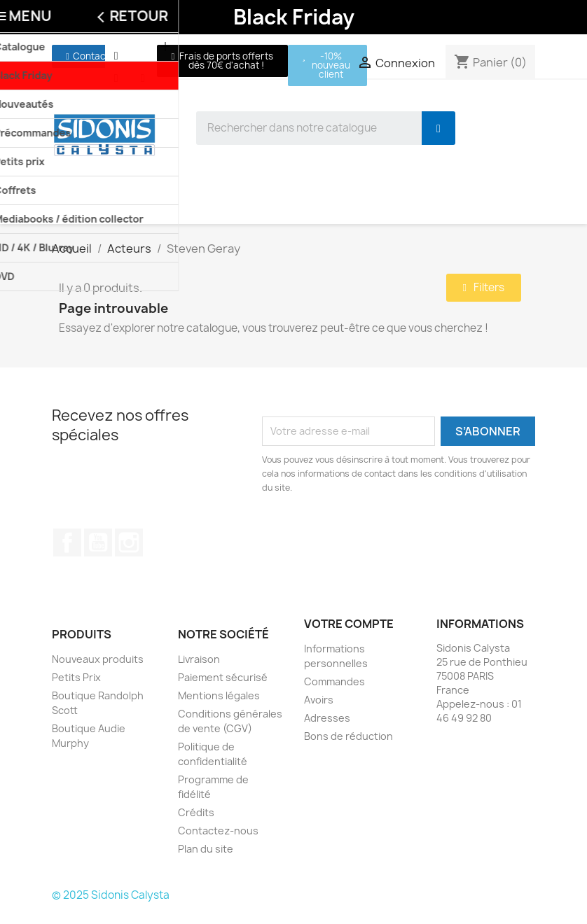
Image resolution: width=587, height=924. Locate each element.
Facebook (67, 542)
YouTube (98, 542)
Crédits (196, 812)
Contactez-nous (218, 831)
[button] (88, 56)
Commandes (334, 681)
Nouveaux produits (98, 659)
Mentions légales (219, 695)
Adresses (327, 718)
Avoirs (319, 700)
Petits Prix (76, 677)
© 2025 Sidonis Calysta (111, 895)
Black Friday (294, 17)
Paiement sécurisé (223, 677)
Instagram (129, 542)
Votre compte (349, 624)
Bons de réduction (348, 736)
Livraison (199, 659)
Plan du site (206, 849)
